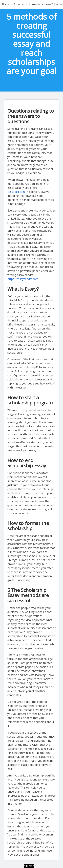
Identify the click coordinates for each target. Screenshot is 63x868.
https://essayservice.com (23, 279)
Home (6, 4)
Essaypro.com (16, 192)
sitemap (29, 866)
